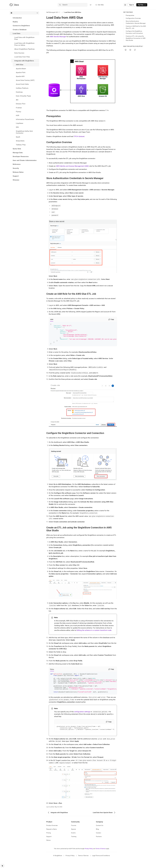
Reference (17, 164)
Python (52, 673)
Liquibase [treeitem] (19, 123)
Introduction (17, 18)
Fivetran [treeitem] (19, 108)
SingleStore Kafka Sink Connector (24, 132)
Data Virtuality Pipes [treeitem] (23, 96)
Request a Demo (52, 838)
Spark (18, 137)
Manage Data (18, 153)
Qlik (17, 127)
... (61, 12)
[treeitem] (24, 18)
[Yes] (126, 50)
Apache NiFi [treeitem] (20, 76)
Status (49, 849)
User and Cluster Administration (25, 160)
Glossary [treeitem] (16, 180)
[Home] (14, 5)
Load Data (17, 33)
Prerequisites (130, 15)
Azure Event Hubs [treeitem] (22, 84)
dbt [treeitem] (17, 100)
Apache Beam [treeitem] (21, 69)
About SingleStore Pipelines (24, 49)
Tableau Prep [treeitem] (21, 145)
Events (73, 842)
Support (16, 176)
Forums (74, 834)
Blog (97, 838)
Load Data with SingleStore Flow (24, 38)
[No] (130, 50)
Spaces (73, 838)
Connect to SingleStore (21, 26)
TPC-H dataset (79, 136)
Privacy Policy (89, 858)
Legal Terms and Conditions (101, 865)
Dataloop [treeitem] (19, 92)
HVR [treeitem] (18, 115)
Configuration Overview (133, 18)
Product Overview (52, 834)
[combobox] (125, 5)
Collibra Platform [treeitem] (22, 88)
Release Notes (18, 172)
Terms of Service (101, 858)
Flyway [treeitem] (19, 112)
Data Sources (19, 53)
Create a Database (20, 30)
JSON (52, 319)
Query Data (17, 149)
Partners (99, 845)
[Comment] (135, 50)
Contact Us (100, 834)
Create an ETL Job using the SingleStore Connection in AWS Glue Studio (136, 38)
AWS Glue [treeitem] (20, 65)
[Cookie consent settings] (2, 866)
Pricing (49, 842)
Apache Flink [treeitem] (21, 72)
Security (16, 168)
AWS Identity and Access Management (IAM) (72, 166)
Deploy (15, 22)
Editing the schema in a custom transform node (94, 634)
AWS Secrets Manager (58, 37)
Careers (98, 842)
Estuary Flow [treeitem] (21, 104)
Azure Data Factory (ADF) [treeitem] (25, 80)
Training (74, 845)
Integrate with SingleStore (24, 61)
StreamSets (20, 141)
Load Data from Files (22, 57)
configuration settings (82, 720)
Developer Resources (21, 156)
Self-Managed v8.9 (52, 12)
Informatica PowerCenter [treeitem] (25, 119)
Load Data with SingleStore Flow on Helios (24, 44)
